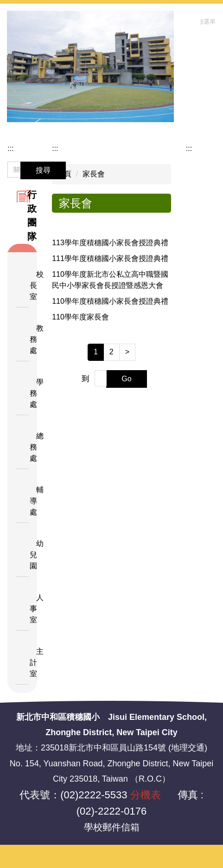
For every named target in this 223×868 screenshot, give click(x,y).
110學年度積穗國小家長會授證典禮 (110, 301)
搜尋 (43, 170)
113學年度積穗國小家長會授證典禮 (110, 243)
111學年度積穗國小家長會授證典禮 (110, 258)
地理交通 (188, 748)
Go (126, 379)
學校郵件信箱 (112, 827)
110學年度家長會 (80, 317)
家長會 (94, 174)
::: (10, 148)
